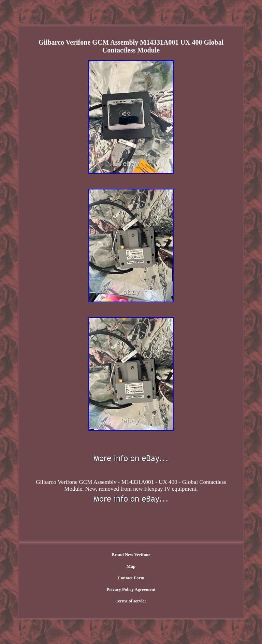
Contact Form (131, 578)
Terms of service (131, 601)
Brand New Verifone (131, 555)
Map (131, 566)
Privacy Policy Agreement (131, 589)
